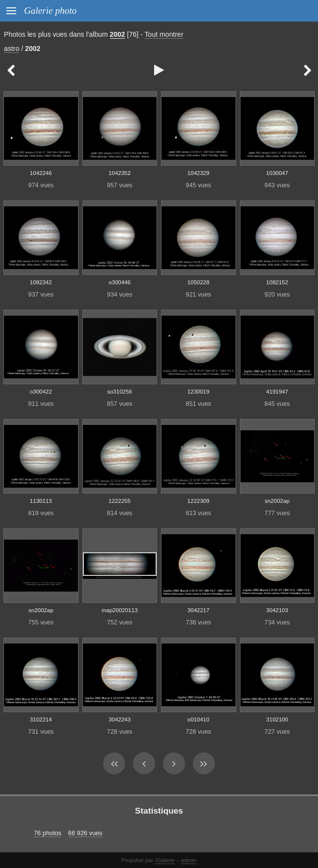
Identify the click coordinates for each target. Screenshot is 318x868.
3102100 (277, 719)
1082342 (41, 282)
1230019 (199, 392)
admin (189, 860)
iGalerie (165, 860)
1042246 (41, 173)
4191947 (277, 392)
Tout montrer (164, 34)
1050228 (199, 282)
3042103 (277, 610)
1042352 (119, 173)
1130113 (41, 501)
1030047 (277, 173)
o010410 (199, 719)
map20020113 (120, 610)
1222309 (199, 501)
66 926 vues (85, 833)
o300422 (41, 392)
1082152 (277, 282)
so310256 (119, 392)
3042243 (119, 719)
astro (12, 49)
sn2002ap (277, 501)
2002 (118, 34)
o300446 (119, 282)
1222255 (119, 501)
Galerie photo (50, 11)
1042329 (199, 173)
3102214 (41, 719)
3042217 (199, 610)
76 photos (48, 833)
